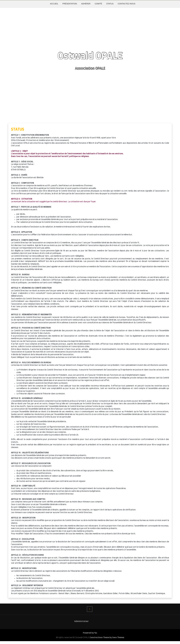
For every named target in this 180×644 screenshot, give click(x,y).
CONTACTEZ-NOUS (126, 4)
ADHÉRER (86, 4)
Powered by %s (90, 633)
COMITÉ (98, 4)
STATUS (110, 4)
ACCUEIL (54, 4)
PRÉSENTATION (70, 4)
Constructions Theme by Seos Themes (107, 638)
